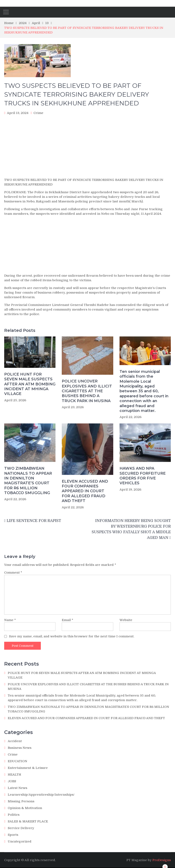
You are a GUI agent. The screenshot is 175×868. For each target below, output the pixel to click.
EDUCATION (17, 761)
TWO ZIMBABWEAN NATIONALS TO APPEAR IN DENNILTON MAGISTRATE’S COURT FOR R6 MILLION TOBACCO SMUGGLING (28, 481)
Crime (38, 113)
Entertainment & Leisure (28, 768)
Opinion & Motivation (25, 808)
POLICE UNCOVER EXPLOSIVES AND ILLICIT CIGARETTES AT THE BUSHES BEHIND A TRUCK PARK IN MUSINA (87, 391)
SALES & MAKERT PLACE (28, 821)
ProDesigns (162, 860)
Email (68, 620)
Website (126, 620)
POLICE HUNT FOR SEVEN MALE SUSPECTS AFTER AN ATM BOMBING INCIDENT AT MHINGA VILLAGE (30, 384)
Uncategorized (20, 841)
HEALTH (14, 775)
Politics (14, 815)
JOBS (12, 781)
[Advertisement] (87, 148)
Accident (15, 741)
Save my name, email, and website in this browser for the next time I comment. (72, 636)
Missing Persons (21, 801)
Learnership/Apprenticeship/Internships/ (41, 795)
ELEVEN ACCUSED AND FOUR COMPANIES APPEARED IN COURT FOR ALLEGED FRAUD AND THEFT (85, 491)
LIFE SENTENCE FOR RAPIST (34, 521)
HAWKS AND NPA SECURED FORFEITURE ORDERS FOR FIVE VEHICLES (143, 476)
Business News (20, 748)
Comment (13, 573)
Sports (13, 835)
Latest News (17, 788)
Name (10, 620)
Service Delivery (21, 828)
